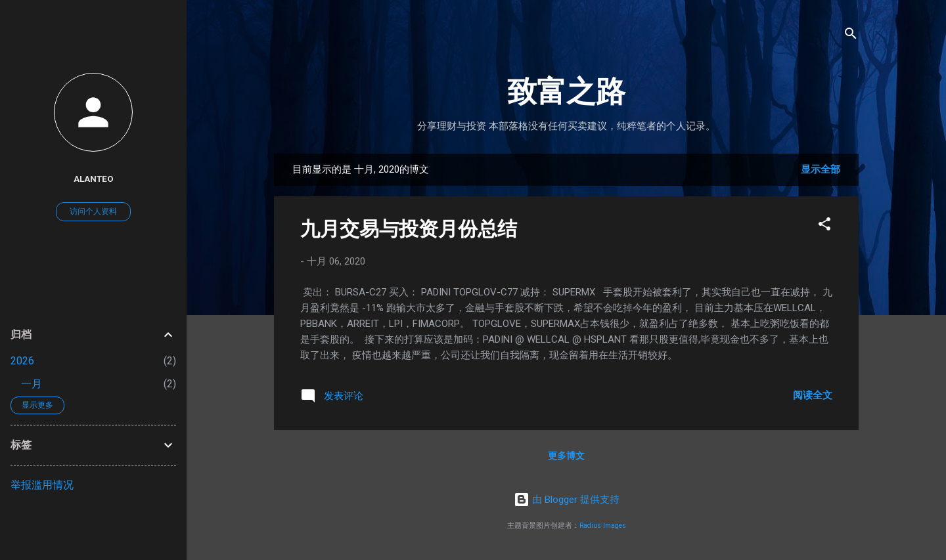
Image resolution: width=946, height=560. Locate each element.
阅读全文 (813, 395)
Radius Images (603, 526)
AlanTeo (94, 179)
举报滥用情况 (42, 485)
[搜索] (851, 36)
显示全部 (821, 169)
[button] (824, 226)
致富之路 (566, 92)
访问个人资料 (93, 211)
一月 (32, 384)
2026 (22, 361)
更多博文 (566, 456)
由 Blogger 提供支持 (567, 500)
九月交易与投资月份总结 (409, 229)
